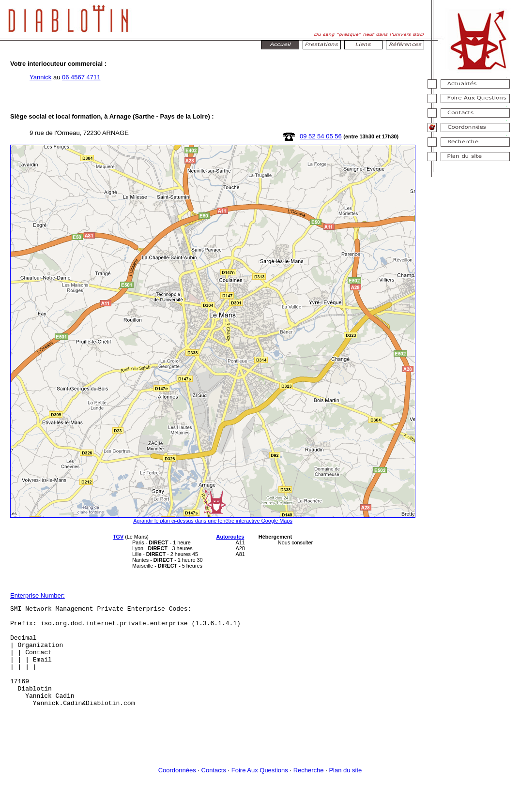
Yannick (40, 77)
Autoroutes (230, 537)
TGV (118, 537)
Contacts (214, 790)
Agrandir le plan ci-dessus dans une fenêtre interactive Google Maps (213, 521)
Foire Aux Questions (260, 790)
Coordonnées (177, 790)
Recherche (309, 790)
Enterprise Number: (38, 595)
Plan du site (345, 790)
